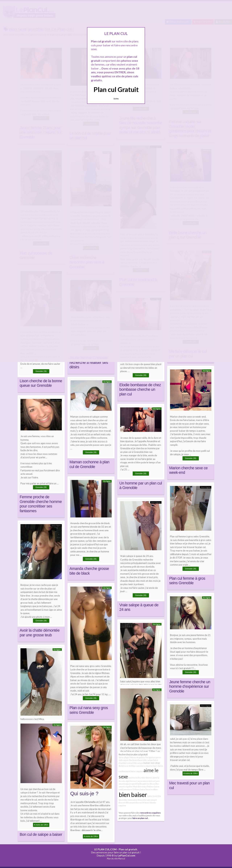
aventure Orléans (132, 789)
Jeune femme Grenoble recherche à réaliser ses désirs (89, 362)
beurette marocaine (128, 800)
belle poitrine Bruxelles (148, 784)
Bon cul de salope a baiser (41, 835)
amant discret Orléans (139, 803)
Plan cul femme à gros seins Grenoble (187, 581)
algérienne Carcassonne (137, 781)
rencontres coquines (150, 813)
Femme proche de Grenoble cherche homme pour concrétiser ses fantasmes (41, 504)
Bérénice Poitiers (146, 786)
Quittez (116, 99)
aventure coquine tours (147, 766)
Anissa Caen (154, 781)
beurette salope (146, 760)
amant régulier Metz (128, 786)
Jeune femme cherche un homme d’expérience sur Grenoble (190, 687)
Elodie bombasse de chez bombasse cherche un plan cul (140, 390)
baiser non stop (152, 763)
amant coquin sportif (128, 784)
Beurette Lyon (144, 800)
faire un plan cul (140, 818)
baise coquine (137, 771)
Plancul (122, 858)
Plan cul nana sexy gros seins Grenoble (89, 710)
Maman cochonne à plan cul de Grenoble (90, 464)
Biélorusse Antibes (127, 766)
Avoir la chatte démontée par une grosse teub (40, 633)
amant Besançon (136, 763)
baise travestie (154, 796)
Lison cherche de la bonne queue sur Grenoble (41, 383)
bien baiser (133, 795)
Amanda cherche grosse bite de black (89, 571)
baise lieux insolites (149, 789)
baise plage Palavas (127, 757)
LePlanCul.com (126, 855)
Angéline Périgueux (146, 757)
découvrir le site (91, 830)
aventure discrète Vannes (140, 778)
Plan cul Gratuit (116, 89)
